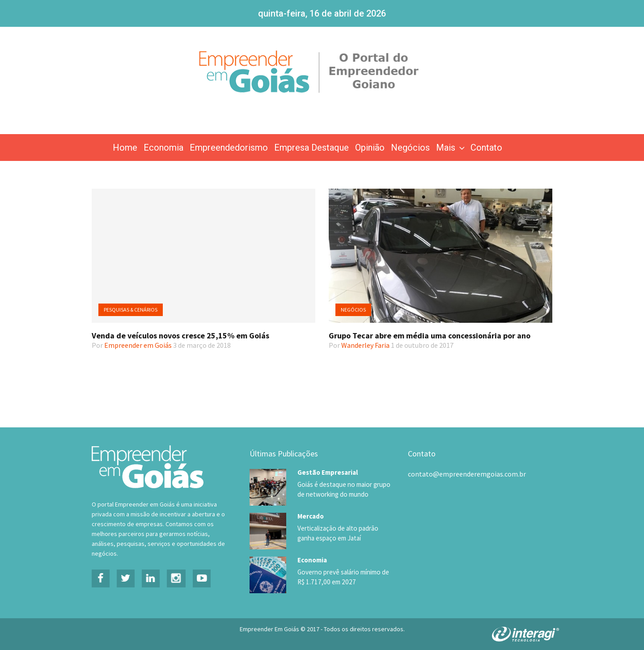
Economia (163, 148)
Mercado (311, 515)
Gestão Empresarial (328, 472)
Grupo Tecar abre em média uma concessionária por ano (430, 336)
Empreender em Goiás (138, 345)
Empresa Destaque (311, 148)
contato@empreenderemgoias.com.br (467, 474)
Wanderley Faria (365, 345)
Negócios (410, 148)
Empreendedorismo (229, 148)
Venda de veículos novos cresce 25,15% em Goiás (180, 336)
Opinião (370, 148)
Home (125, 148)
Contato (486, 148)
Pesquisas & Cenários (131, 310)
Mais (451, 148)
